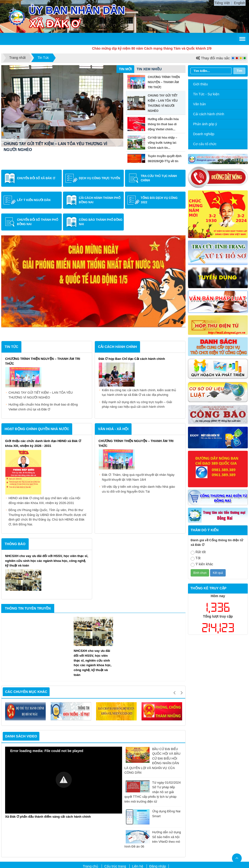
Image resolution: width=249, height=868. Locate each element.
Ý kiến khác (202, 564)
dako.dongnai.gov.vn (132, 841)
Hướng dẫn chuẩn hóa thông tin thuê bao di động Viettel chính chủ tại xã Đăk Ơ (43, 344)
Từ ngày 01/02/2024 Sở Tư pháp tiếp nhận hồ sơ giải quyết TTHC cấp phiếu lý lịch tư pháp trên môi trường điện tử (153, 729)
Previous (174, 629)
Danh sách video (21, 673)
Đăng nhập (158, 803)
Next (182, 629)
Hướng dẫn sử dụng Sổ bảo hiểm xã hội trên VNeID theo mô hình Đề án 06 (153, 776)
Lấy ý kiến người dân (34, 200)
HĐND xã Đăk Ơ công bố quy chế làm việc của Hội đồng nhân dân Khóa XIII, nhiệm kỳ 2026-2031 (44, 438)
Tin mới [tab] (125, 69)
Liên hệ (138, 803)
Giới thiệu (200, 84)
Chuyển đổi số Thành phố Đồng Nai (38, 222)
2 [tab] (182, 260)
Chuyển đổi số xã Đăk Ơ (36, 178)
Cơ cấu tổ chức (205, 144)
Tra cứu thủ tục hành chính (159, 178)
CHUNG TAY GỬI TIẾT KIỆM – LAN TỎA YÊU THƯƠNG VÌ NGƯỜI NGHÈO (41, 332)
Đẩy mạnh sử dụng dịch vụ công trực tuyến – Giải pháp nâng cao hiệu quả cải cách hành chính (137, 341)
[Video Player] (64, 717)
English (240, 3)
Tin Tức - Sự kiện (206, 94)
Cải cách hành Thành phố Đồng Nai (99, 200)
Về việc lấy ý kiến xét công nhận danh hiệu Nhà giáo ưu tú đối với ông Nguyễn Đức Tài (138, 426)
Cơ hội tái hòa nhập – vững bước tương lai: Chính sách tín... (163, 143)
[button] (64, 717)
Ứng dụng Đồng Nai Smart (153, 751)
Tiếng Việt (222, 3)
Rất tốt (198, 552)
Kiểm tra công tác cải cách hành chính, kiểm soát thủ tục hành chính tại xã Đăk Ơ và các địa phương (139, 329)
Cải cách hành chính (209, 114)
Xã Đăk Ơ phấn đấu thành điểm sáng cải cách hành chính (48, 753)
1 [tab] (175, 260)
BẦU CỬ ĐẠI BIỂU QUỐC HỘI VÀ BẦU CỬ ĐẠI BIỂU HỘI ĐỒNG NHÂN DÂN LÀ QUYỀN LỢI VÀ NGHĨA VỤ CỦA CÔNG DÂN (152, 697)
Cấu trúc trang (115, 803)
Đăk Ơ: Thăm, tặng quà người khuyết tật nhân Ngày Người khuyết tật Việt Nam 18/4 (138, 414)
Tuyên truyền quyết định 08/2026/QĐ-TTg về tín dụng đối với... (165, 161)
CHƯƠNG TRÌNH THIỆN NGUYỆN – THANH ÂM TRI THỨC (56, 150)
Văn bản (199, 104)
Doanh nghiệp (204, 134)
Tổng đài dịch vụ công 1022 (159, 200)
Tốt (196, 558)
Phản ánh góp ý (205, 124)
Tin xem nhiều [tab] (149, 69)
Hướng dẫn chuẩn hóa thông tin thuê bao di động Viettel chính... (163, 124)
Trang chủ (90, 803)
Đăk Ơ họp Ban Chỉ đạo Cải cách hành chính (132, 296)
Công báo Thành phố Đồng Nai (101, 222)
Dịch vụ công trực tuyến (99, 178)
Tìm (239, 71)
